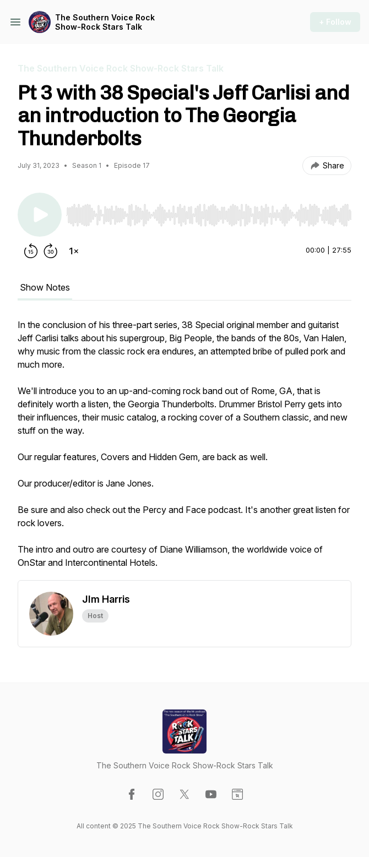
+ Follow (335, 22)
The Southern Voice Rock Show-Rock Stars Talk (105, 22)
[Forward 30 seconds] (51, 251)
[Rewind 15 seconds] (31, 251)
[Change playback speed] (74, 251)
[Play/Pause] (40, 215)
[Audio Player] (209, 212)
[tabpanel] (184, 449)
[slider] (209, 215)
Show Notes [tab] (45, 287)
